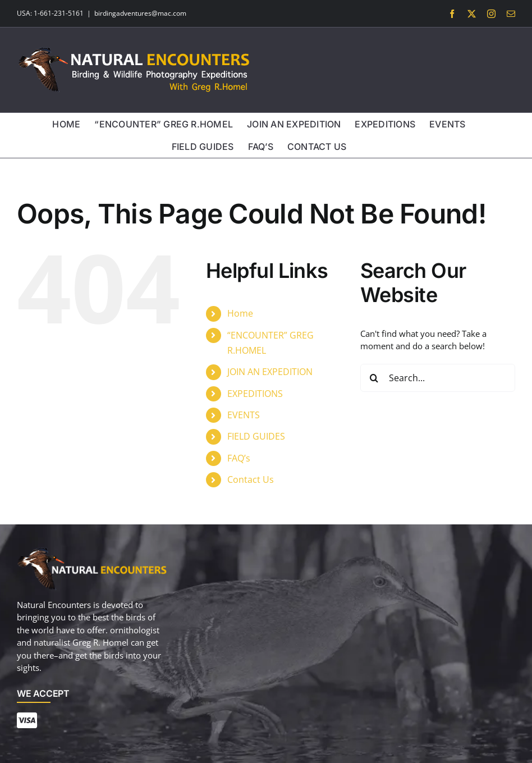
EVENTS (244, 415)
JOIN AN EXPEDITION (270, 372)
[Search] (374, 378)
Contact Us (251, 479)
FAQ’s (239, 458)
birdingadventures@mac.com (140, 13)
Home (240, 313)
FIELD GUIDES (256, 436)
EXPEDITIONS (255, 394)
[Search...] (438, 378)
